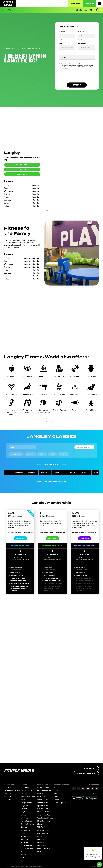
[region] (72, 179)
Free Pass (76, 3)
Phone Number (83, 43)
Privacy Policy (64, 68)
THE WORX (41, 826)
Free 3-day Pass (86, 772)
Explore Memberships (12, 789)
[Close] (100, 849)
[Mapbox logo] (49, 211)
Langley (24, 811)
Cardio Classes (43, 798)
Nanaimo (24, 826)
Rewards (40, 841)
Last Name (82, 32)
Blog (55, 786)
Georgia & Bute (26, 801)
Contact (57, 798)
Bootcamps (42, 792)
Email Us (22, 169)
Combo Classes (43, 801)
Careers (57, 795)
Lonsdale (24, 814)
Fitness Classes (43, 786)
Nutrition (40, 838)
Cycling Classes (43, 804)
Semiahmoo (25, 835)
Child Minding (42, 844)
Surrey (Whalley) (27, 844)
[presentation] (74, 77)
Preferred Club (64, 53)
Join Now (90, 3)
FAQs (56, 789)
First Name (62, 32)
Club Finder (25, 786)
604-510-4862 (22, 165)
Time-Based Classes (45, 814)
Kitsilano (24, 807)
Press (56, 792)
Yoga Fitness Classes (45, 817)
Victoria (24, 853)
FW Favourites (43, 807)
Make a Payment (60, 801)
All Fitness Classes (44, 789)
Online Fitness (42, 832)
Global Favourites (44, 811)
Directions (22, 174)
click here (13, 559)
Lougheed (24, 817)
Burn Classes (42, 795)
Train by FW (25, 856)
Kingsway (24, 804)
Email (61, 43)
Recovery (41, 835)
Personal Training (44, 829)
